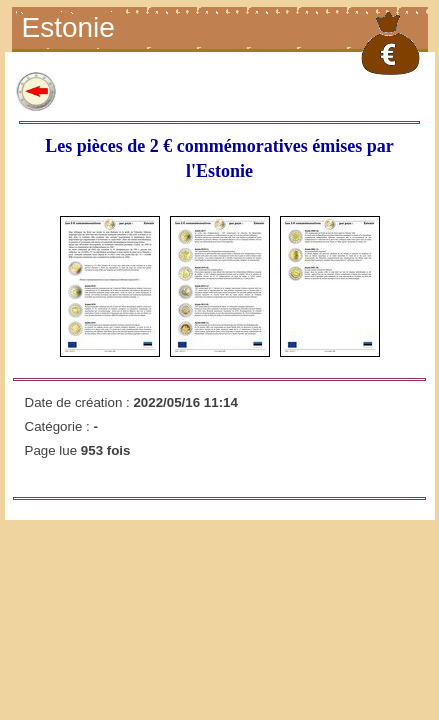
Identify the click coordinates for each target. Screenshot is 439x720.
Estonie (71, 30)
